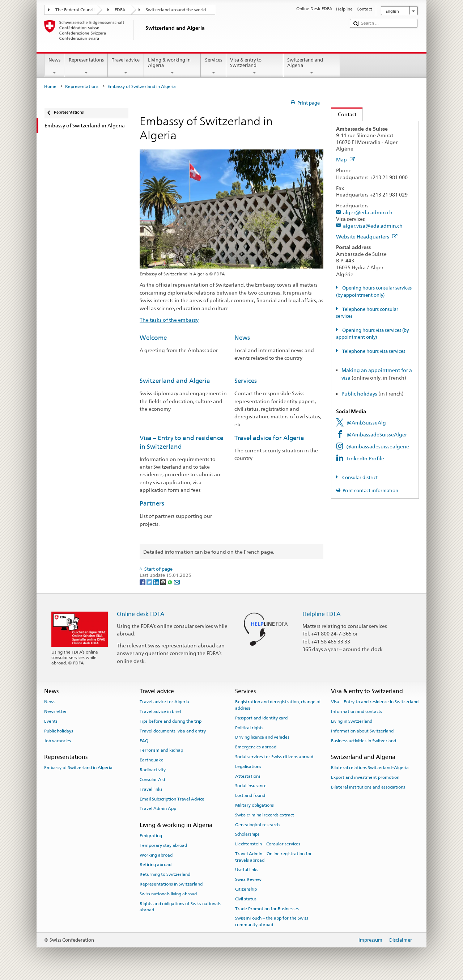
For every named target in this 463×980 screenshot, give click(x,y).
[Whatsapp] (171, 582)
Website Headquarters (367, 236)
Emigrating (151, 836)
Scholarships (247, 834)
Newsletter (56, 711)
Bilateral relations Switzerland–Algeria (370, 768)
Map (346, 159)
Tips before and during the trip (171, 721)
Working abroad (156, 855)
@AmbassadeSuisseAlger (377, 434)
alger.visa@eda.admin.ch (373, 226)
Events (51, 721)
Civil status (246, 899)
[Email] (177, 582)
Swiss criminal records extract (265, 815)
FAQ (144, 741)
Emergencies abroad (256, 747)
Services (213, 66)
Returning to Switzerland (165, 874)
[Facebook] (143, 582)
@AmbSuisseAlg (366, 423)
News (55, 66)
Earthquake (152, 760)
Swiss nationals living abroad (168, 894)
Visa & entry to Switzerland (255, 66)
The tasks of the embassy (169, 320)
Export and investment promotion (365, 777)
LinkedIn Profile (365, 458)
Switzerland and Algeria (312, 66)
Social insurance (251, 786)
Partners (152, 503)
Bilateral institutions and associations (368, 787)
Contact (344, 114)
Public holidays (359, 394)
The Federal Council (75, 10)
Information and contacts (356, 711)
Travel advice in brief (161, 711)
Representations (86, 66)
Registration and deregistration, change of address (278, 705)
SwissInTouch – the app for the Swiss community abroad (272, 921)
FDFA (120, 10)
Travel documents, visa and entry (173, 731)
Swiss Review (248, 879)
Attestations (248, 776)
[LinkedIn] (157, 582)
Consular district (359, 478)
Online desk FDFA (141, 614)
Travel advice (126, 66)
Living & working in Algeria (173, 66)
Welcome (153, 338)
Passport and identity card (261, 718)
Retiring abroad (156, 865)
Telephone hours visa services (373, 351)
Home (50, 86)
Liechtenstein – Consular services (268, 844)
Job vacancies (58, 741)
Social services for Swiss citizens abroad (274, 757)
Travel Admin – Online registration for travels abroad (273, 857)
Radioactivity (153, 770)
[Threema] (164, 582)
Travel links (151, 789)
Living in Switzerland (352, 721)
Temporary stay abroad (163, 845)
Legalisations (248, 766)
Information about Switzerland (362, 731)
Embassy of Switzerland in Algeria (78, 768)
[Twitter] (150, 582)
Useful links (247, 870)
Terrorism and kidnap (161, 750)
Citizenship (246, 889)
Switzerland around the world (176, 10)
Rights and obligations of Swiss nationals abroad (180, 906)
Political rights (249, 727)
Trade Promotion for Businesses (267, 908)
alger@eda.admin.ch (368, 212)
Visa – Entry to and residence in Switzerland (375, 702)
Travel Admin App (158, 808)
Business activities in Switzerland (364, 741)
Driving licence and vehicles (262, 737)
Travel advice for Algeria (269, 438)
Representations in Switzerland (171, 884)
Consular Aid (152, 780)
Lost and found (250, 795)
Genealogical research (257, 824)
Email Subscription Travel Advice (172, 799)
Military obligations (254, 805)
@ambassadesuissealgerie (378, 446)
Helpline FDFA (322, 614)
